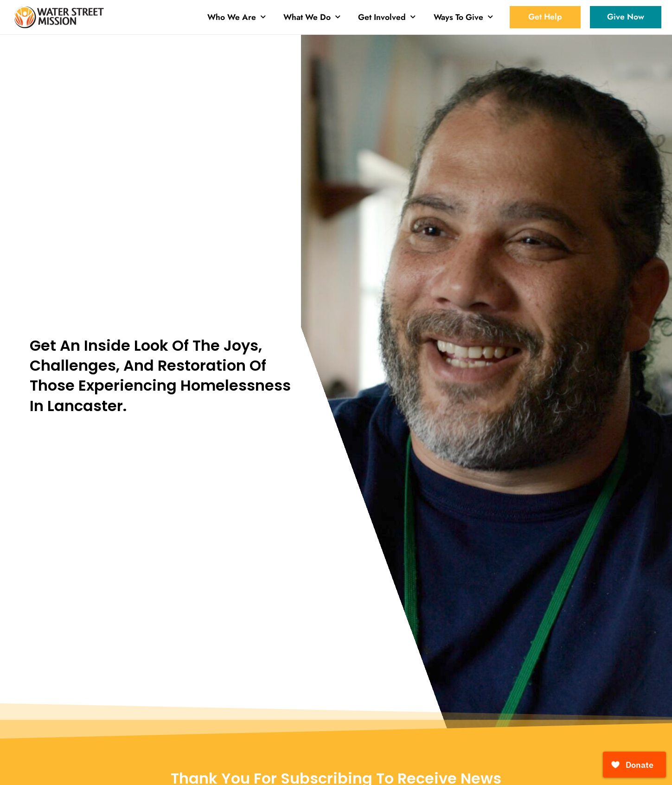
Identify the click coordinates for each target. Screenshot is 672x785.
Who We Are (237, 17)
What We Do (312, 17)
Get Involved (387, 17)
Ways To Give (463, 17)
